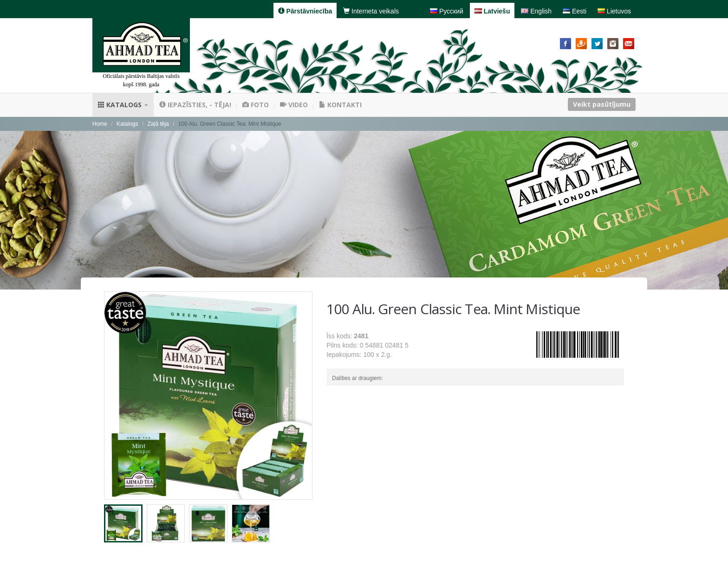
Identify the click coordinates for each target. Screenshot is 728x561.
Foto (256, 105)
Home (100, 124)
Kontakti (340, 105)
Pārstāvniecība (305, 11)
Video (294, 105)
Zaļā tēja (158, 124)
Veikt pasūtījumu (602, 104)
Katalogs (123, 105)
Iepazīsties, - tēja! (195, 105)
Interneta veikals (371, 11)
